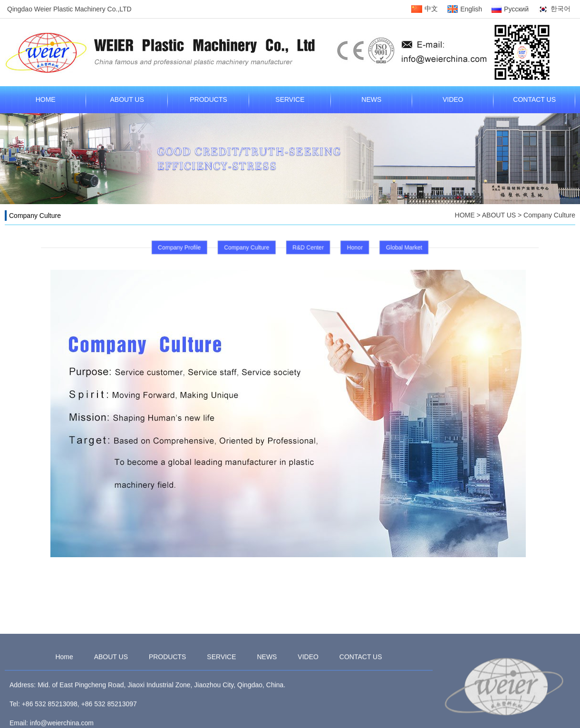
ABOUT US (127, 99)
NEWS (371, 99)
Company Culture (549, 215)
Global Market (395, 248)
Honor (350, 248)
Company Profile (188, 248)
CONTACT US (534, 99)
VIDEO (453, 99)
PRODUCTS (208, 99)
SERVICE (290, 99)
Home (65, 698)
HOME (46, 99)
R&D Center (307, 248)
